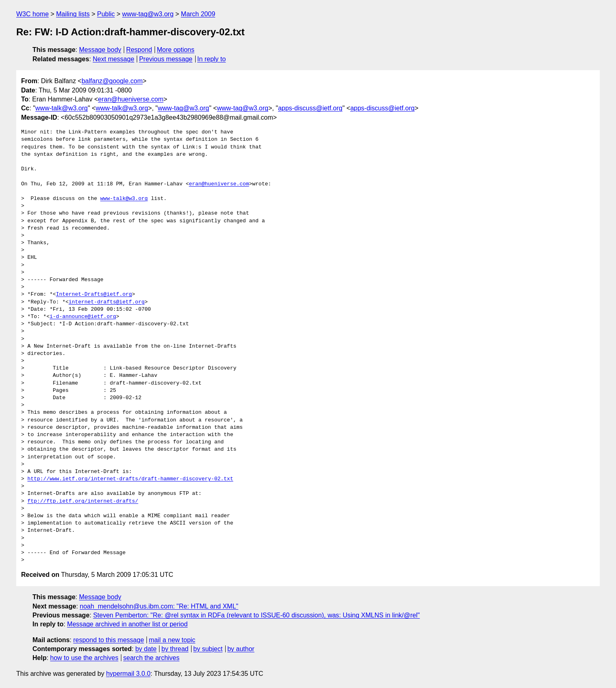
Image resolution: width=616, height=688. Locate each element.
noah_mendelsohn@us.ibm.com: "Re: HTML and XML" (159, 606)
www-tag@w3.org (148, 14)
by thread (175, 649)
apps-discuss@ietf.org (310, 108)
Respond (139, 50)
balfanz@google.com (112, 81)
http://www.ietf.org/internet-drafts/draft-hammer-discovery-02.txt (130, 479)
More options (176, 50)
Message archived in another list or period (127, 624)
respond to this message (108, 640)
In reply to (211, 59)
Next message (114, 59)
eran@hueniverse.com (131, 99)
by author (241, 649)
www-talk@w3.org (61, 108)
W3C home (32, 14)
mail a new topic (172, 640)
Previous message (166, 59)
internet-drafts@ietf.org (107, 302)
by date (146, 649)
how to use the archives (84, 658)
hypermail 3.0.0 (128, 674)
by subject (208, 649)
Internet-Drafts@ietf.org (94, 295)
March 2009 (198, 14)
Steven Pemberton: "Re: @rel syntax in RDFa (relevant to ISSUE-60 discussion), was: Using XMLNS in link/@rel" (256, 615)
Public (106, 14)
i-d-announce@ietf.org (83, 317)
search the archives (152, 658)
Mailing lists (73, 14)
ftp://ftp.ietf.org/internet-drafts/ (83, 501)
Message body (100, 50)
